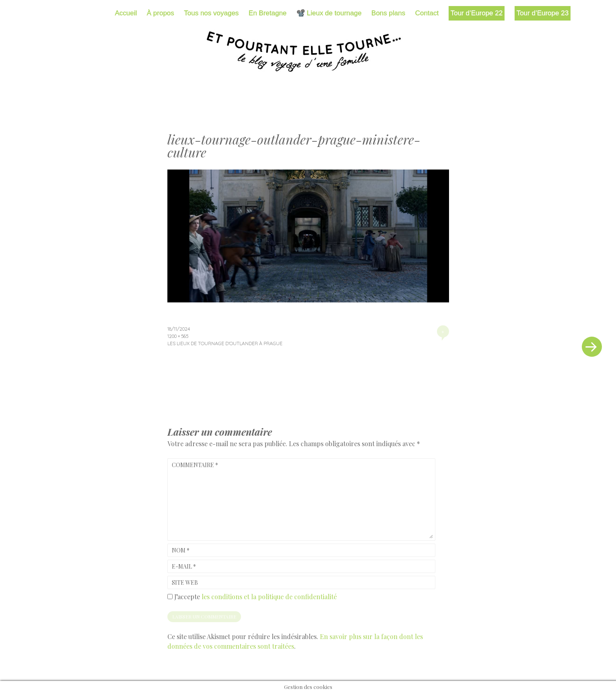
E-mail (184, 566)
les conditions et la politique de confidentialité (269, 597)
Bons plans (388, 13)
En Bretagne (268, 13)
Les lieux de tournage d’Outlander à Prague (225, 343)
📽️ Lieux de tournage (329, 13)
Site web (185, 582)
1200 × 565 (178, 336)
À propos (161, 13)
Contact (427, 13)
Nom (181, 550)
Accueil (126, 13)
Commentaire (195, 465)
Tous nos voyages (211, 13)
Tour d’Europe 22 (477, 13)
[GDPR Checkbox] (170, 597)
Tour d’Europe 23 (543, 13)
